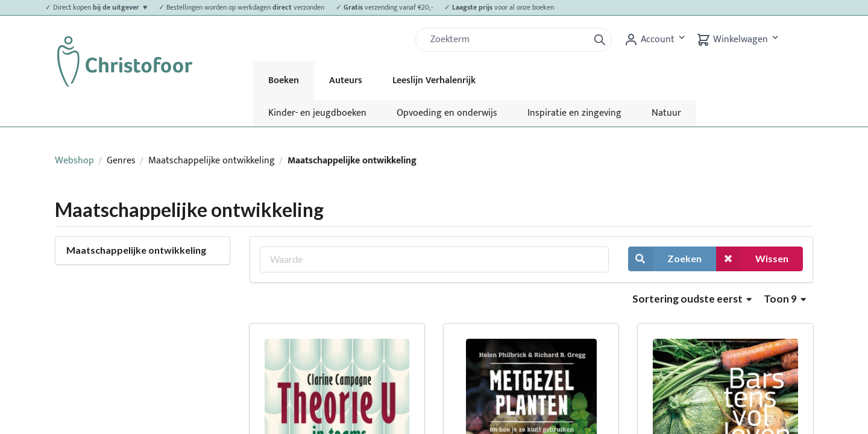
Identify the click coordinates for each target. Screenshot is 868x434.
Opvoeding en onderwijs (447, 113)
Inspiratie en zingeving (574, 113)
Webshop (74, 161)
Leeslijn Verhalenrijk (434, 80)
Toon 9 (785, 299)
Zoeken (665, 259)
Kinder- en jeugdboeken (317, 113)
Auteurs (346, 80)
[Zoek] (507, 40)
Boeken (284, 80)
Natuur (666, 113)
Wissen (752, 259)
